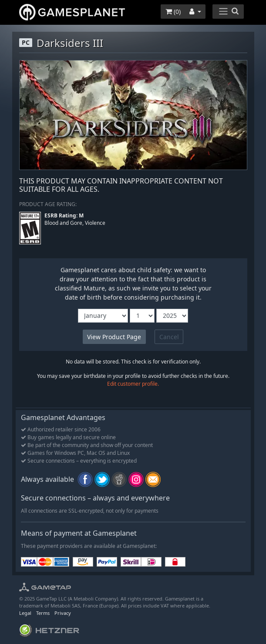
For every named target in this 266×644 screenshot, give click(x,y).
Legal (25, 613)
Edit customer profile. (133, 384)
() (173, 12)
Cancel (169, 337)
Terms (43, 613)
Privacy (63, 613)
